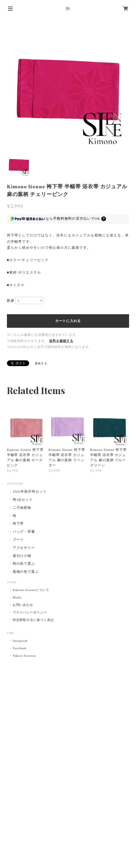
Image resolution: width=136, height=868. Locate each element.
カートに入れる (68, 321)
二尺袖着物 (22, 508)
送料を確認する (61, 341)
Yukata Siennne (24, 656)
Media (17, 598)
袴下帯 (18, 524)
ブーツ (18, 540)
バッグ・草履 (24, 532)
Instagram (20, 641)
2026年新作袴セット (30, 492)
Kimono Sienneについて (31, 590)
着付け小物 (22, 556)
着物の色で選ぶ (26, 572)
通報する (41, 364)
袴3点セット (23, 500)
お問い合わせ (23, 605)
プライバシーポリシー (30, 613)
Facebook (20, 648)
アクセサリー (24, 548)
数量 (11, 301)
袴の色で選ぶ (24, 564)
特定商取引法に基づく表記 (33, 620)
